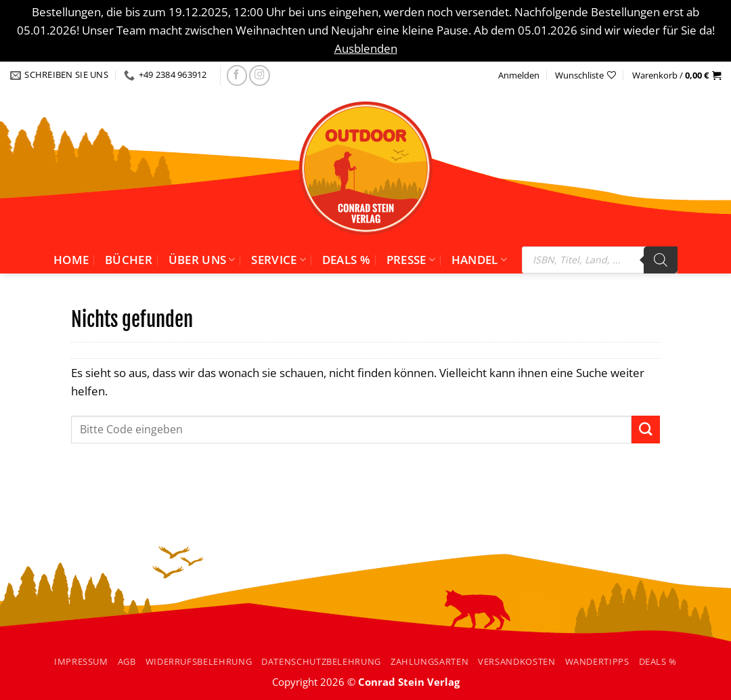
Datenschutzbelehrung (321, 661)
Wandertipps (597, 661)
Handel (480, 260)
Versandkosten (516, 661)
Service (279, 260)
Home (71, 260)
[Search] (661, 260)
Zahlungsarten (429, 661)
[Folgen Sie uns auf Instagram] (260, 75)
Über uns (202, 260)
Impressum (81, 661)
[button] (677, 75)
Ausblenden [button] (366, 48)
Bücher (129, 260)
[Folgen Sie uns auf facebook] (237, 75)
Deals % (346, 260)
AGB (127, 661)
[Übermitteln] (646, 430)
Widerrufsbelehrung (199, 661)
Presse (411, 260)
